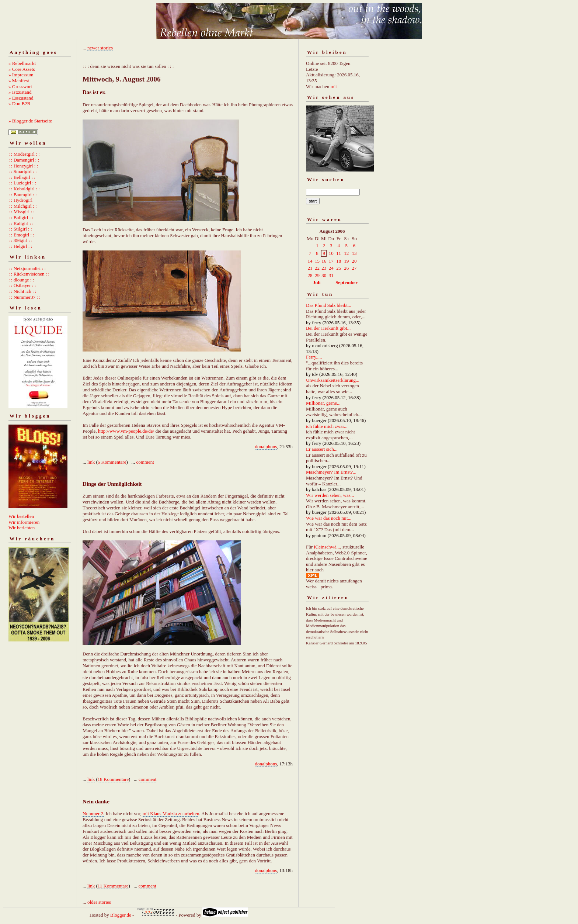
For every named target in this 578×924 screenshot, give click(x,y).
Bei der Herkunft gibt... (328, 328)
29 (317, 275)
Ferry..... (314, 357)
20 (354, 261)
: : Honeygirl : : (23, 166)
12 (346, 253)
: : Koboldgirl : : (24, 189)
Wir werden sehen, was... (330, 495)
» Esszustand (21, 98)
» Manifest (19, 81)
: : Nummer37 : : (25, 297)
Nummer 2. (93, 814)
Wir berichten (22, 528)
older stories (99, 902)
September (347, 282)
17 (331, 261)
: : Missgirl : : (22, 212)
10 (331, 253)
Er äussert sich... (322, 449)
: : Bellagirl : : (22, 177)
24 (331, 268)
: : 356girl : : (20, 240)
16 (324, 261)
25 (339, 268)
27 (354, 268)
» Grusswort (20, 86)
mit (334, 86)
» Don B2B (19, 103)
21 (310, 268)
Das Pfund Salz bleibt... (329, 305)
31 (331, 275)
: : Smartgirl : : (23, 171)
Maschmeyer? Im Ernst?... (331, 472)
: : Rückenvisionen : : (29, 274)
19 (346, 261)
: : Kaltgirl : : (21, 223)
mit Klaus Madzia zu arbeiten (171, 814)
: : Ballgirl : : (21, 217)
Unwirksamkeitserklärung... (333, 380)
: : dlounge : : (21, 280)
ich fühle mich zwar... (327, 426)
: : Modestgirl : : (24, 154)
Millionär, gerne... (323, 403)
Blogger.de (121, 915)
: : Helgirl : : (20, 246)
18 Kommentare (113, 779)
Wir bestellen (21, 516)
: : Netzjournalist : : (27, 268)
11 (339, 253)
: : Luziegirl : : (22, 183)
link (91, 462)
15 (317, 261)
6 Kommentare (112, 462)
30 (324, 275)
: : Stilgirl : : (20, 229)
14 (310, 261)
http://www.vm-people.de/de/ (126, 431)
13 (354, 253)
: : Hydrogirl (20, 200)
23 (324, 268)
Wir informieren (24, 522)
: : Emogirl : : (21, 235)
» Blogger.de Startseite (30, 121)
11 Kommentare (113, 886)
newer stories (100, 48)
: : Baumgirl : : (23, 195)
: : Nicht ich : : (22, 291)
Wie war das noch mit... (329, 518)
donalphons (266, 447)
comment (145, 462)
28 (310, 275)
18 (339, 261)
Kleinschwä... (327, 547)
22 (317, 268)
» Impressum (21, 75)
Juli (317, 282)
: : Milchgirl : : (23, 206)
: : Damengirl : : (24, 160)
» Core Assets (22, 69)
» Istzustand (20, 92)
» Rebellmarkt (22, 63)
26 (346, 268)
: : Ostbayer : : (22, 285)
